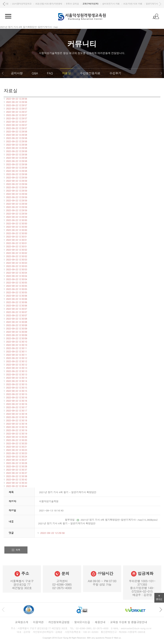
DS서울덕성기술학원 (17, 4)
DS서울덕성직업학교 (40, 4)
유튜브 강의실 (91, 4)
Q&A (35, 73)
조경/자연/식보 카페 (151, 4)
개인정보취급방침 (59, 622)
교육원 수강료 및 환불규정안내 (129, 622)
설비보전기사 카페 (129, 4)
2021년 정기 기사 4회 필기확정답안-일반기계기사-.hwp (111, 520)
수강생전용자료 (90, 73)
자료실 (66, 73)
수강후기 (115, 73)
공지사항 (17, 73)
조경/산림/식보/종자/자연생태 (67, 4)
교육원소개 (22, 622)
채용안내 (100, 622)
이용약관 (38, 622)
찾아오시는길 (82, 622)
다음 (160, 4)
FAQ (50, 73)
